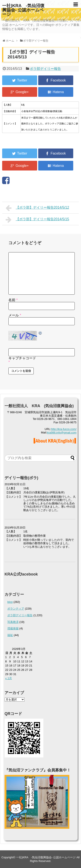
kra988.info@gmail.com (62, 432)
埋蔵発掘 (13, 628)
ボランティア (16, 609)
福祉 (10, 635)
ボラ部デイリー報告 (45, 69)
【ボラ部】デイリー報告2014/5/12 (37, 208)
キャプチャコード (22, 358)
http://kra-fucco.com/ (64, 429)
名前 (13, 300)
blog (10, 602)
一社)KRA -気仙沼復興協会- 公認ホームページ (23, 10)
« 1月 (9, 678)
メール (15, 315)
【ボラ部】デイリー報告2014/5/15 (37, 220)
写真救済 (13, 622)
